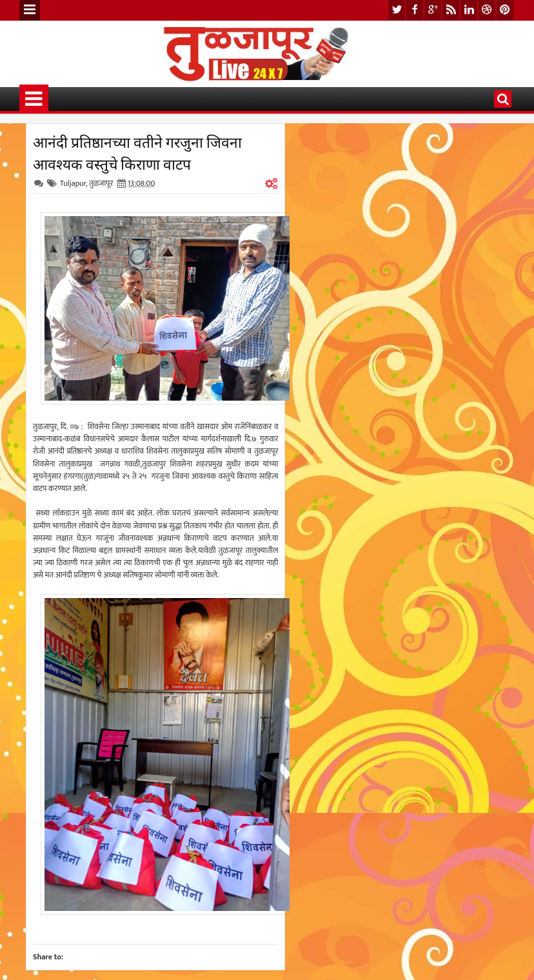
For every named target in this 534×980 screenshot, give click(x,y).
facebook (415, 10)
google (433, 10)
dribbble (487, 10)
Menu (30, 10)
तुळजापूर (101, 183)
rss (451, 10)
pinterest (505, 10)
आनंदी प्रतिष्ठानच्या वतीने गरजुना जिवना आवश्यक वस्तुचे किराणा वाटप (137, 152)
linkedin (469, 10)
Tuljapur (73, 183)
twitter (397, 10)
